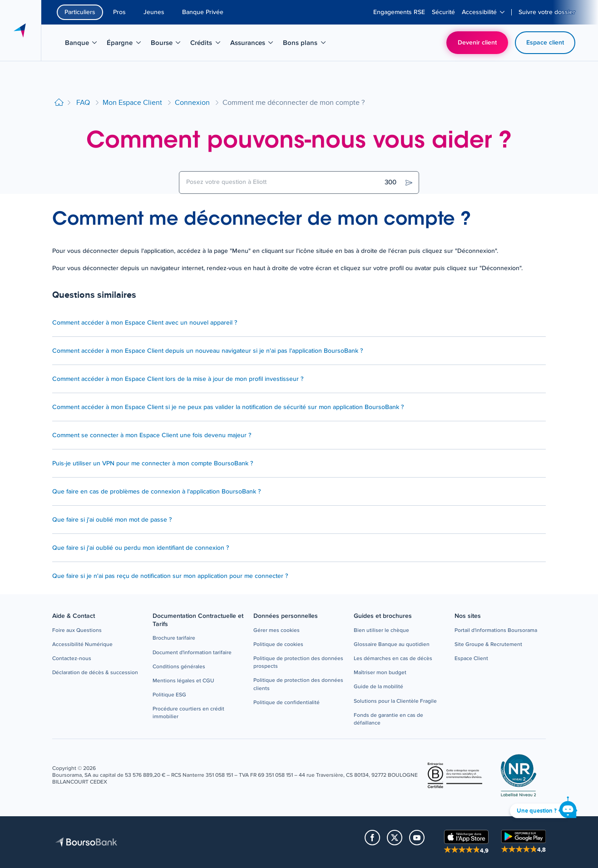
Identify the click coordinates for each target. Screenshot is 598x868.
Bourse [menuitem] (169, 44)
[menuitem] (399, 12)
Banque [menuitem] (84, 44)
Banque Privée (203, 12)
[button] (77, 631)
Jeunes (154, 12)
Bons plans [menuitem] (305, 44)
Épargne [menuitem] (127, 44)
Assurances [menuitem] (253, 44)
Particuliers (80, 12)
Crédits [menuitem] (208, 44)
